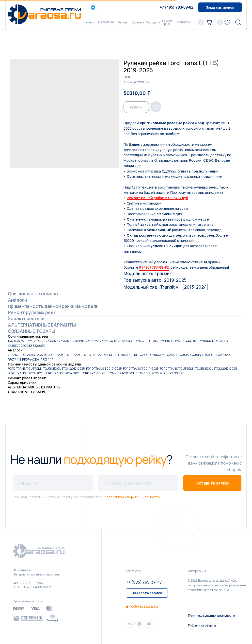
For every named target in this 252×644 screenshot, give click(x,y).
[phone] (138, 483)
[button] (220, 7)
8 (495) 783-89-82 (154, 267)
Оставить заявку (212, 483)
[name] (53, 483)
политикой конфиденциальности (133, 497)
